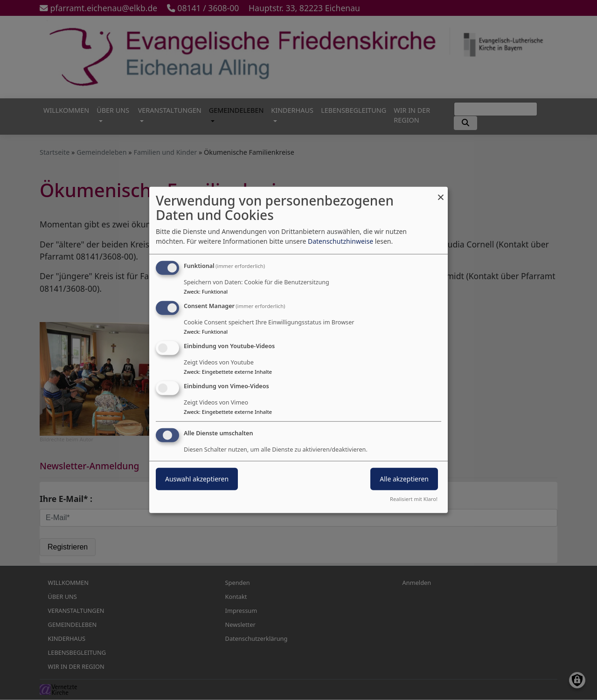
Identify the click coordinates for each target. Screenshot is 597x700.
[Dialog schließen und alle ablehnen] (441, 193)
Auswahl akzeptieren (197, 478)
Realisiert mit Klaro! (414, 499)
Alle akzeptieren (404, 478)
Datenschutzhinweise (340, 241)
